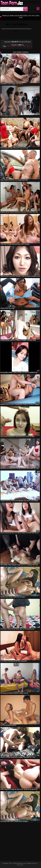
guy (28, 46)
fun (25, 46)
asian (9, 46)
